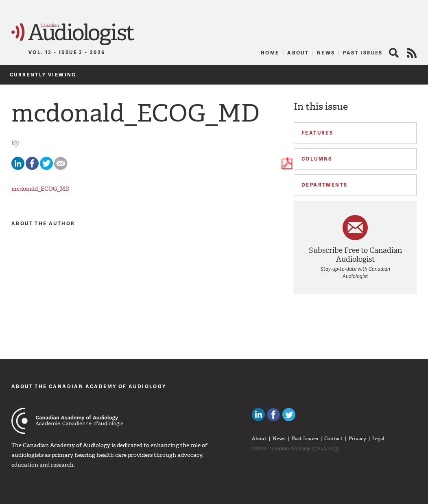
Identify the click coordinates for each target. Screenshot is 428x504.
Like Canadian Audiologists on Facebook (273, 415)
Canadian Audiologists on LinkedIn (258, 415)
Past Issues (363, 53)
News (326, 53)
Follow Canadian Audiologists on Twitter (289, 415)
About (298, 53)
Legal (378, 439)
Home (270, 53)
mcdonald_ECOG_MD (40, 189)
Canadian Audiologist (73, 34)
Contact (333, 439)
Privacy (357, 439)
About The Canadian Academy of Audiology (89, 386)
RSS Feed (412, 53)
